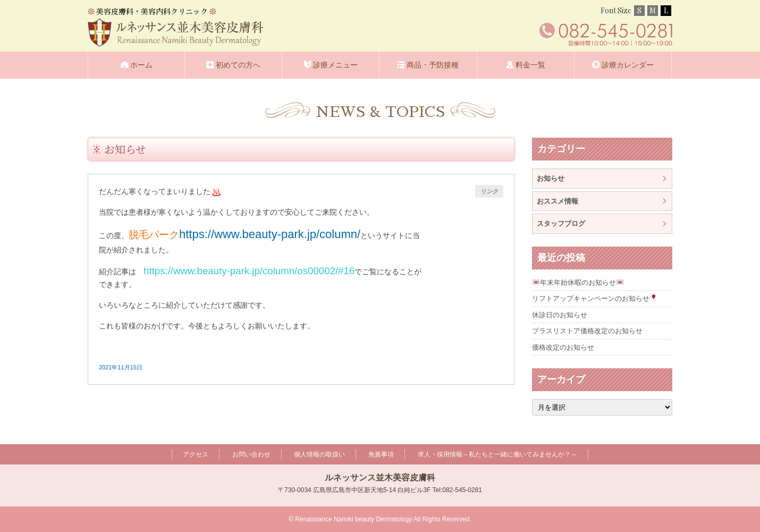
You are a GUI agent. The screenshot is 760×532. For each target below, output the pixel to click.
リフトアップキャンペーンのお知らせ (594, 298)
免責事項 (381, 454)
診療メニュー (335, 65)
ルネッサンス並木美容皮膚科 (380, 478)
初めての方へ (238, 65)
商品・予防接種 (433, 65)
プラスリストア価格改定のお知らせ (587, 331)
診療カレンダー (628, 65)
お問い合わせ (251, 454)
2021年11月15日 (121, 367)
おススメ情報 (558, 201)
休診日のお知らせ (560, 315)
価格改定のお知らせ (563, 347)
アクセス (196, 454)
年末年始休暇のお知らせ (578, 282)
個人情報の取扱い (319, 454)
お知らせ (125, 149)
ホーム (141, 65)
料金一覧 (530, 65)
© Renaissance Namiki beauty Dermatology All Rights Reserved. (380, 519)
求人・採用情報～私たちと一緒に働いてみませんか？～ (497, 454)
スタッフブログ (561, 223)
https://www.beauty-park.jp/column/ (270, 234)
